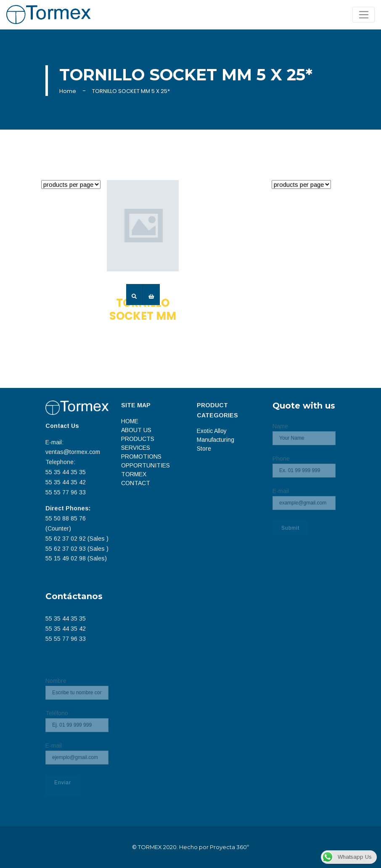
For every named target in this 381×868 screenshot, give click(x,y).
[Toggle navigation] (364, 15)
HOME (130, 421)
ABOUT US (136, 430)
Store (204, 449)
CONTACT (136, 483)
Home (68, 91)
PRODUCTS (138, 439)
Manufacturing (216, 440)
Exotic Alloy (212, 431)
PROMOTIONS (141, 457)
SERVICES (136, 448)
